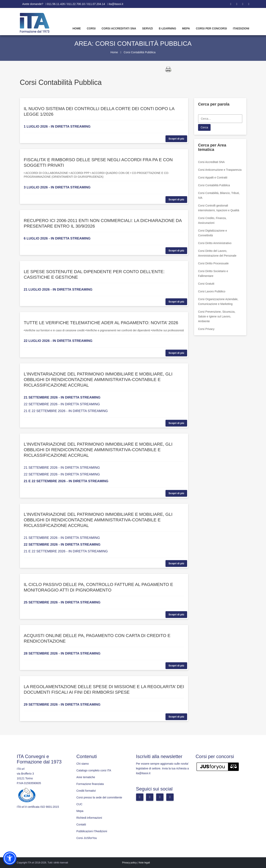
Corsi (91, 28)
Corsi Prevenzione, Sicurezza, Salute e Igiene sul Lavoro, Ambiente (217, 316)
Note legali (144, 863)
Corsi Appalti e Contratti (213, 177)
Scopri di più (176, 139)
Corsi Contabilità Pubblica (214, 185)
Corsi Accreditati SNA (119, 28)
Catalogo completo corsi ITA (94, 770)
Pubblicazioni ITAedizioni (92, 831)
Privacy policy (129, 863)
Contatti (81, 824)
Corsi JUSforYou (87, 838)
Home (77, 28)
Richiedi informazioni (89, 818)
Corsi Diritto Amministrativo (215, 243)
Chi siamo (83, 764)
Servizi (147, 28)
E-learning (167, 28)
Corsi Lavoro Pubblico (212, 291)
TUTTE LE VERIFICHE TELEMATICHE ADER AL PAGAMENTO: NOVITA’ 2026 (101, 323)
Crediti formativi (86, 791)
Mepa (186, 28)
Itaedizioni (241, 28)
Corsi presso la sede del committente (99, 797)
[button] (10, 858)
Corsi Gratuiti (206, 284)
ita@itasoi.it (116, 4)
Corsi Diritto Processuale (213, 263)
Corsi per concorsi (211, 28)
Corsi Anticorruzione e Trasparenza (220, 170)
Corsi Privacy (206, 329)
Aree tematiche (86, 777)
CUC (79, 804)
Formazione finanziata (90, 784)
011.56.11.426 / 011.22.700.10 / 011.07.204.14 (76, 4)
